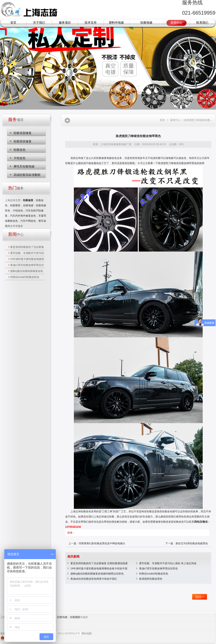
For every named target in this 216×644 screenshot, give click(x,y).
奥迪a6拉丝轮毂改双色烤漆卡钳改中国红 (94, 579)
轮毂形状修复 (23, 141)
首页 (13, 23)
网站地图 (87, 633)
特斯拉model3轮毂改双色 (25, 277)
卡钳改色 (20, 158)
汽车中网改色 (28, 221)
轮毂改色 (20, 150)
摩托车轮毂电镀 (24, 166)
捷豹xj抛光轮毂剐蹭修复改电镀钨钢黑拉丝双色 (97, 574)
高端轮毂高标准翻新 (27, 175)
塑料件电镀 (116, 23)
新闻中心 (176, 23)
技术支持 (91, 23)
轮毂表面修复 (23, 133)
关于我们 (39, 23)
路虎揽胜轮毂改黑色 (151, 579)
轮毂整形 (15, 205)
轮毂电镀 (146, 23)
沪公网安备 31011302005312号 (62, 633)
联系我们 (202, 23)
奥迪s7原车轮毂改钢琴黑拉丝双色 (159, 569)
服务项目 (65, 23)
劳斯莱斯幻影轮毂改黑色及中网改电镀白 (102, 543)
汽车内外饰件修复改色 (23, 216)
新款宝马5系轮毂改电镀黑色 (192, 543)
